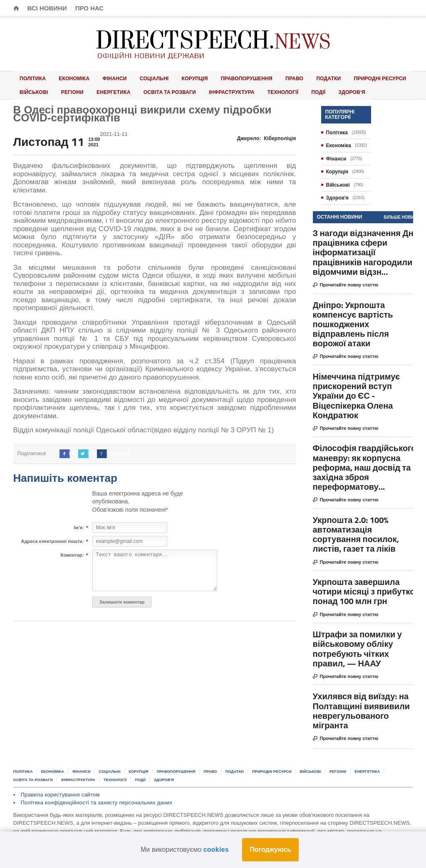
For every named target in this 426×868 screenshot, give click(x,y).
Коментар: (72, 552)
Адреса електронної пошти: (53, 539)
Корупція (172, 78)
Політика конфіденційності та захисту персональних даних (94, 799)
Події (254, 90)
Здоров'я (282, 90)
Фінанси (102, 78)
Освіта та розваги (118, 90)
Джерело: (267, 135)
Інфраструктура (177, 90)
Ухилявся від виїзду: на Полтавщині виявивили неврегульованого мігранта (362, 708)
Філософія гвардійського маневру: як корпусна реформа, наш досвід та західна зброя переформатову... (365, 464)
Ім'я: (79, 525)
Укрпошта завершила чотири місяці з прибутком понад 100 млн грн (367, 588)
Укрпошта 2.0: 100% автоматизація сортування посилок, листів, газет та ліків (356, 531)
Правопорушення (220, 78)
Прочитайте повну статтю (346, 282)
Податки (292, 78)
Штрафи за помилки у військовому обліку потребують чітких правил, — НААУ (357, 646)
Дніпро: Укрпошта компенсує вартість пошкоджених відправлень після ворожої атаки (353, 321)
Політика (30, 78)
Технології (225, 90)
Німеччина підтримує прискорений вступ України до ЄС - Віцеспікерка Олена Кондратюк (357, 392)
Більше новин (400, 214)
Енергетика (64, 90)
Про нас (90, 8)
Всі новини (47, 8)
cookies (216, 850)
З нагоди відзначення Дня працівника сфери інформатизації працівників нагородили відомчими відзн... (366, 249)
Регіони (28, 90)
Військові (390, 78)
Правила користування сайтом (59, 790)
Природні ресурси (341, 78)
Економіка (67, 78)
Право (264, 78)
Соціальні (136, 78)
